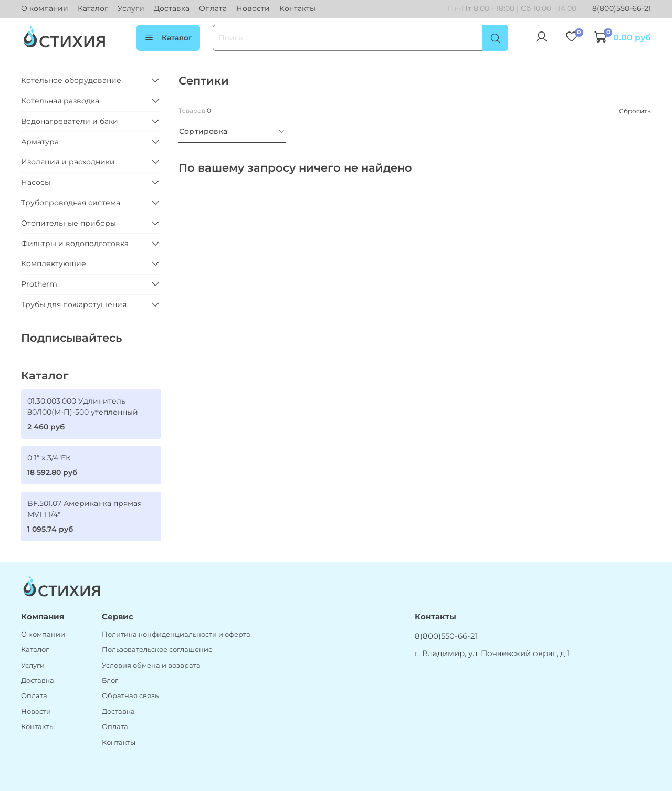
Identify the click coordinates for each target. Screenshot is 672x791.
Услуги (131, 8)
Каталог (93, 8)
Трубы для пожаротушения (74, 304)
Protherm (39, 284)
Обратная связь (130, 696)
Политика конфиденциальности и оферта (176, 634)
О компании (45, 8)
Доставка (172, 8)
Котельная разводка (60, 101)
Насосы (36, 182)
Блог (110, 681)
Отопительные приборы (69, 223)
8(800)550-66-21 (622, 8)
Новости (253, 8)
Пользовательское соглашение (157, 650)
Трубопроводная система (71, 203)
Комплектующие (54, 263)
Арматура (40, 142)
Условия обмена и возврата (151, 665)
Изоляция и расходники (68, 162)
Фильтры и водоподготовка (75, 244)
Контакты (297, 8)
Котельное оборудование (71, 80)
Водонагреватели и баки (70, 121)
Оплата (213, 8)
